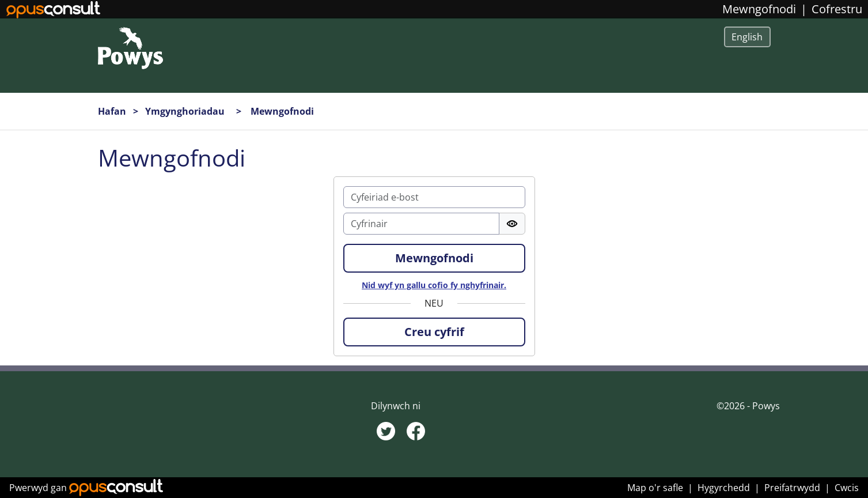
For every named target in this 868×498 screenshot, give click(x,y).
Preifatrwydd (792, 488)
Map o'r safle (655, 488)
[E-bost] (434, 197)
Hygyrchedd (724, 488)
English (747, 37)
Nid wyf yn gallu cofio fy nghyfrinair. (434, 285)
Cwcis (847, 488)
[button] (434, 332)
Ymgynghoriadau (186, 111)
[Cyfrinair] (421, 224)
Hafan (112, 111)
